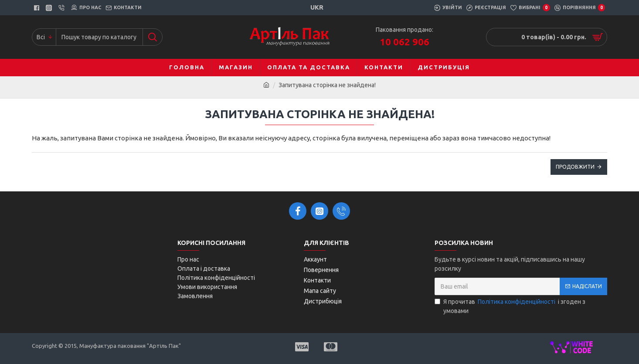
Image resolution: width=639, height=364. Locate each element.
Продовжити (575, 167)
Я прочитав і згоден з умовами (510, 306)
